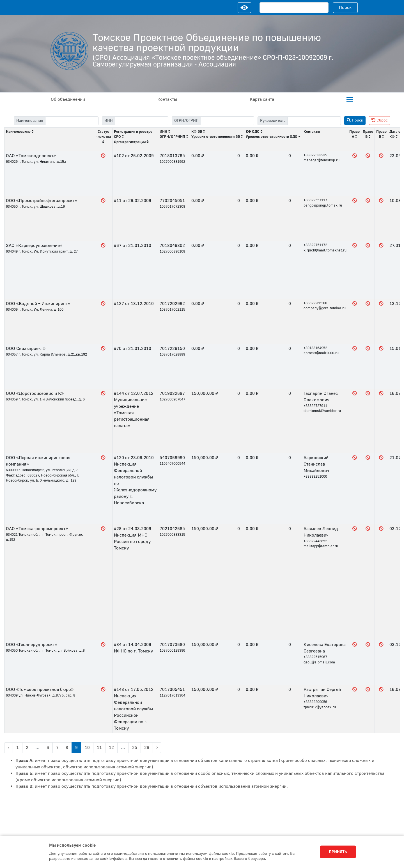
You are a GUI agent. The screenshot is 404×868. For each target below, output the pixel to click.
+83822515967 (315, 657)
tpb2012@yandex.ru (320, 707)
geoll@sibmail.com (319, 662)
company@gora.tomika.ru (325, 308)
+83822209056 (315, 702)
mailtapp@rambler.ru (321, 546)
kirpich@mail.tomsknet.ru (325, 250)
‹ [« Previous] (9, 748)
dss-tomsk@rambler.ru (322, 411)
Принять (338, 852)
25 (135, 748)
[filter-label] (72, 121)
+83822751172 (315, 245)
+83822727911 (315, 406)
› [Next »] (157, 748)
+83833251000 (315, 477)
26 (147, 748)
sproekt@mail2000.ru (321, 353)
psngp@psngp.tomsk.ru (323, 205)
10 (87, 748)
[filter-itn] (142, 121)
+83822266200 (315, 303)
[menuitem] (350, 99)
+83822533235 (315, 155)
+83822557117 (315, 200)
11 (99, 748)
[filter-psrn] (228, 121)
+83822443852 (315, 541)
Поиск (345, 8)
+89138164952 (315, 348)
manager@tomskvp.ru (322, 160)
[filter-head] (314, 121)
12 (111, 748)
